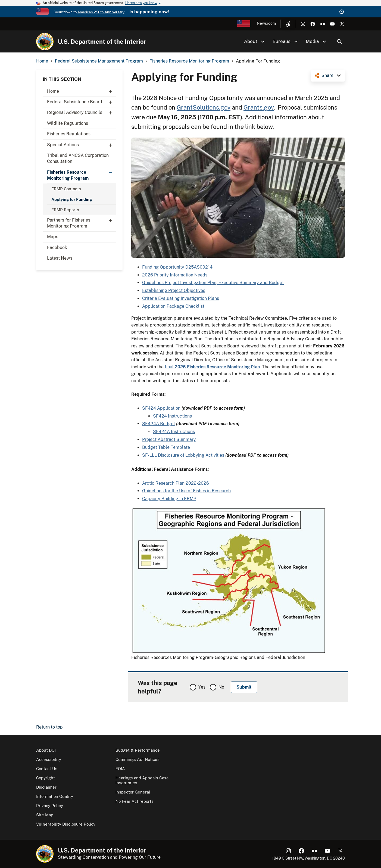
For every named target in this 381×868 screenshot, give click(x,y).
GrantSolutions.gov (204, 107)
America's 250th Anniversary (101, 12)
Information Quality (55, 796)
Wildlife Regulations (68, 123)
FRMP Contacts (66, 189)
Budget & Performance (138, 750)
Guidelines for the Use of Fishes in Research (186, 491)
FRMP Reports (65, 210)
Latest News (60, 258)
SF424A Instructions (174, 432)
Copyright (46, 778)
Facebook (57, 248)
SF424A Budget (159, 424)
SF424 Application (161, 408)
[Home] (45, 42)
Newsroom (266, 23)
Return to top (49, 727)
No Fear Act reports (135, 801)
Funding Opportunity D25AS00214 (177, 267)
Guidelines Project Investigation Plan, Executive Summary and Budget (213, 283)
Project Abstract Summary (169, 439)
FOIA (120, 769)
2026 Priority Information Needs (175, 275)
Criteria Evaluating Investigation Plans (181, 298)
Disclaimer (46, 787)
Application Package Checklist (173, 306)
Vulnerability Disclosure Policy (66, 824)
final (212, 367)
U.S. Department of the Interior (102, 42)
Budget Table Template (166, 447)
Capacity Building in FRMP (169, 499)
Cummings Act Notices (138, 759)
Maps (53, 237)
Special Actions (82, 145)
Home (82, 91)
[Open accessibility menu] (288, 24)
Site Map (45, 815)
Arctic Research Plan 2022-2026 (176, 483)
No (221, 687)
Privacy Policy (50, 806)
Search (339, 42)
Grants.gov (259, 107)
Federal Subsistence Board (82, 102)
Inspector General (133, 792)
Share (327, 75)
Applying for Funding (72, 199)
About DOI (46, 750)
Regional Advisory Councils (82, 113)
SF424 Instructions (172, 416)
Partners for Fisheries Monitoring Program (82, 222)
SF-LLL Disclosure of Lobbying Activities (183, 455)
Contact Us (47, 769)
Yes (202, 687)
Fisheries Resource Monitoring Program (82, 174)
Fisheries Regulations (69, 134)
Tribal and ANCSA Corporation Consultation (78, 158)
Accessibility (49, 759)
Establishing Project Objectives (174, 290)
